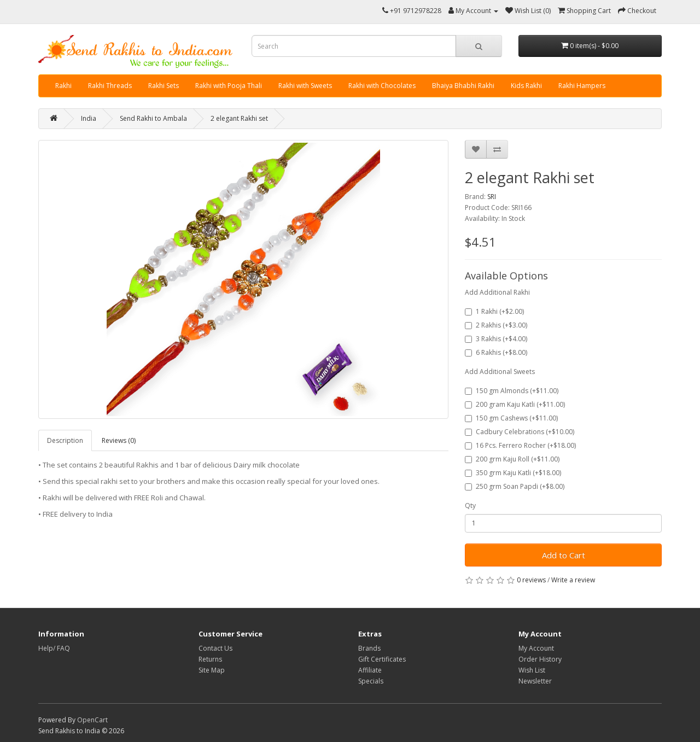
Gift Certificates (382, 659)
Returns (210, 659)
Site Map (212, 670)
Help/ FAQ (54, 648)
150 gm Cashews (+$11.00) (511, 418)
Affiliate (370, 670)
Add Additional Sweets (500, 372)
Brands (369, 648)
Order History (540, 659)
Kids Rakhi (526, 86)
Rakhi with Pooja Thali (229, 86)
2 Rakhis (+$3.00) (496, 325)
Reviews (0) (119, 440)
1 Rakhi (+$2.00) (494, 311)
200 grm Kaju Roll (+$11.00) (512, 459)
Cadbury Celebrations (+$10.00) (520, 432)
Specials (371, 681)
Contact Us (215, 648)
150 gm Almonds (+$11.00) (512, 391)
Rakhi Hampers (582, 86)
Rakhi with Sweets (305, 86)
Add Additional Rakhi (497, 292)
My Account (536, 648)
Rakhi (63, 86)
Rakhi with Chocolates (382, 86)
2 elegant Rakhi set (239, 118)
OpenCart (92, 720)
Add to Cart (564, 555)
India (89, 118)
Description (65, 440)
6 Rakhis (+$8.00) (496, 352)
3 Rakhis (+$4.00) (496, 339)
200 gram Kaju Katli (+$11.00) (515, 404)
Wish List (532, 670)
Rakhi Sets (164, 86)
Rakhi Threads (110, 86)
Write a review (573, 580)
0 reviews (531, 580)
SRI (492, 197)
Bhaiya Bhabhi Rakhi (463, 86)
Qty (470, 506)
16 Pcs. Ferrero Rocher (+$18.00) (520, 445)
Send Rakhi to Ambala (153, 118)
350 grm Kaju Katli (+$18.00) (513, 473)
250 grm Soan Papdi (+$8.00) (515, 486)
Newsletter (535, 681)
